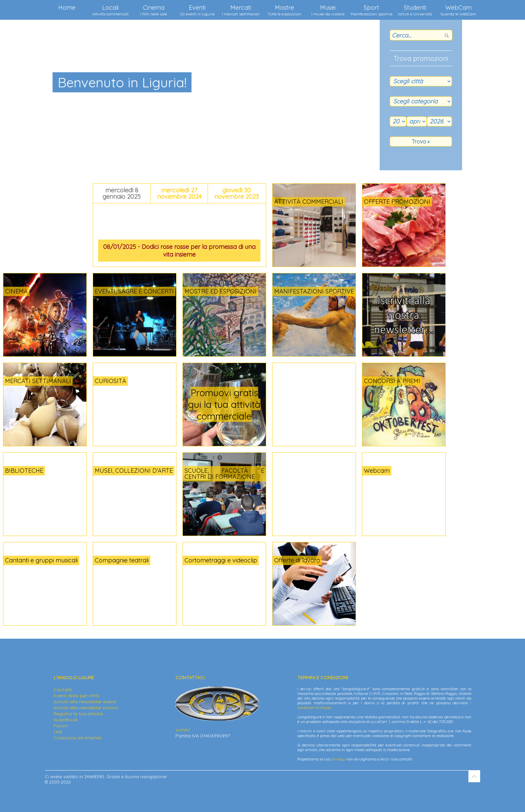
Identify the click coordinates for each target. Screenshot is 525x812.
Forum (61, 726)
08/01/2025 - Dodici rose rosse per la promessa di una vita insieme (179, 251)
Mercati (241, 10)
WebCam (458, 10)
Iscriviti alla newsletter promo (86, 708)
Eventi (197, 10)
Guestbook (66, 720)
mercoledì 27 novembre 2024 (179, 193)
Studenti (415, 10)
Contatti (63, 690)
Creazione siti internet (78, 738)
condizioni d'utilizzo (314, 708)
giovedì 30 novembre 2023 (237, 193)
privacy (338, 759)
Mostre (284, 10)
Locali (110, 10)
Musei (328, 10)
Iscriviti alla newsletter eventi (85, 702)
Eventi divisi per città (76, 696)
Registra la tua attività (78, 714)
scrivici (182, 730)
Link (58, 732)
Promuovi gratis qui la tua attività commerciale (224, 404)
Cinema (154, 10)
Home (67, 8)
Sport (371, 10)
